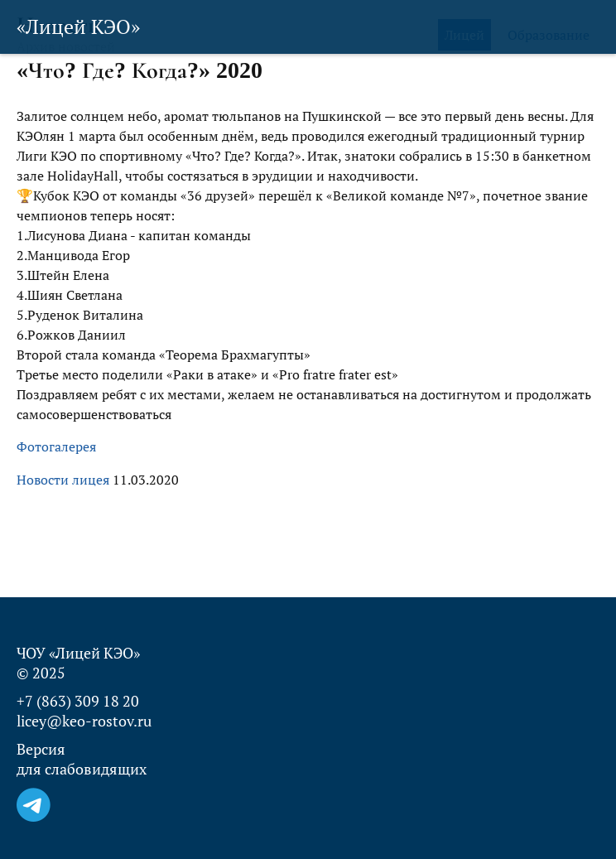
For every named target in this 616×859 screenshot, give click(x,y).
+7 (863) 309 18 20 (78, 701)
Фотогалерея (56, 446)
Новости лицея (63, 480)
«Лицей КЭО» (78, 27)
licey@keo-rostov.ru (84, 721)
